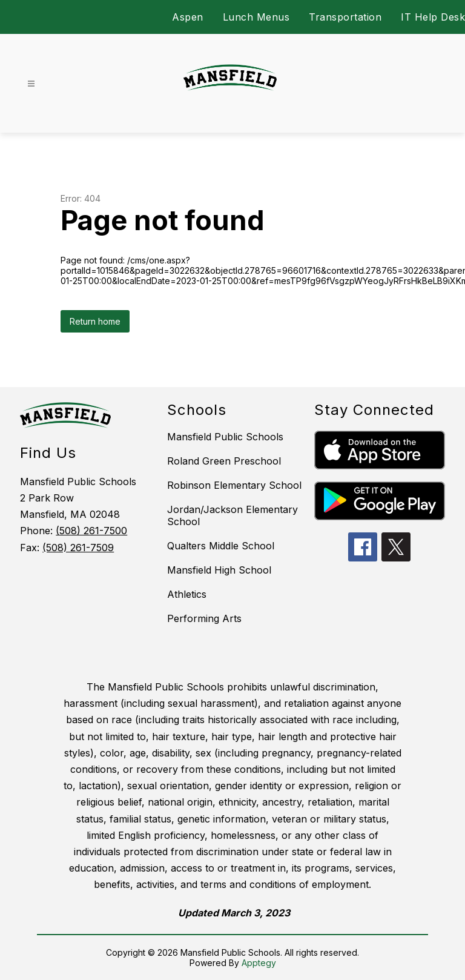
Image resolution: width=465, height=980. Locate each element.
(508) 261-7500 (91, 531)
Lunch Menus (256, 17)
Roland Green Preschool (224, 461)
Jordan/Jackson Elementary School (232, 515)
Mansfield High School (219, 570)
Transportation (345, 17)
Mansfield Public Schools (225, 437)
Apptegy (259, 963)
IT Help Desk (433, 17)
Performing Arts (204, 618)
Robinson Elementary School (234, 485)
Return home (95, 321)
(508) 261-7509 (78, 548)
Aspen (188, 17)
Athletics (187, 594)
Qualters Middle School (221, 546)
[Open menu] (31, 84)
